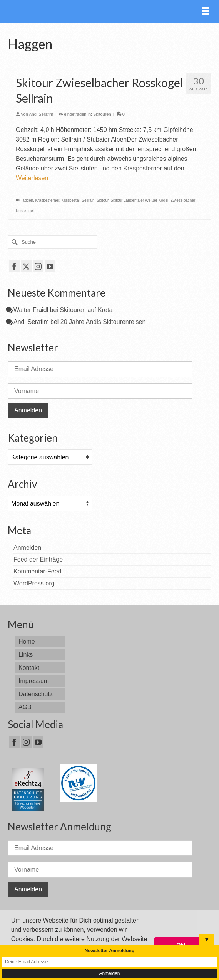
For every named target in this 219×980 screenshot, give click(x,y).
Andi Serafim (41, 114)
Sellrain (88, 200)
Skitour (103, 200)
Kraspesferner (47, 200)
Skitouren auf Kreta (86, 310)
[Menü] (206, 12)
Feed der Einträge (38, 559)
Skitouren (102, 114)
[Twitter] (26, 266)
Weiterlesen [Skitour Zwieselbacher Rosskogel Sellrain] (32, 178)
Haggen (26, 200)
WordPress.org (34, 583)
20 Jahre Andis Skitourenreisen (103, 322)
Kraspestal (70, 200)
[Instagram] (38, 266)
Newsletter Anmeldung (110, 951)
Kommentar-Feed (38, 571)
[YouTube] (50, 266)
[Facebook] (14, 266)
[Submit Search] (13, 242)
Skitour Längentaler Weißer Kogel (139, 200)
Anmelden (27, 547)
